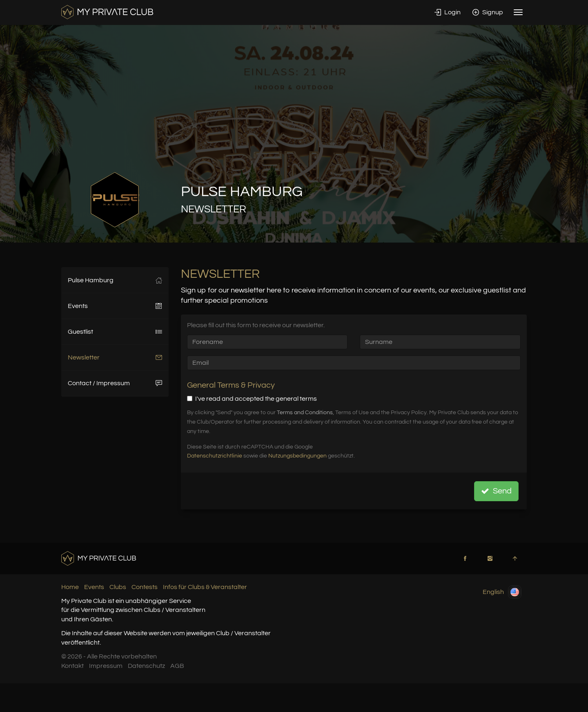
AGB (177, 666)
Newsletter (115, 357)
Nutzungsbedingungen (297, 456)
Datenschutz (146, 666)
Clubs (118, 587)
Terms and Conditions (305, 413)
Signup (488, 12)
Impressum (106, 666)
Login (448, 12)
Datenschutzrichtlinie (215, 456)
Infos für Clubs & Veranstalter (205, 587)
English (502, 592)
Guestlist (115, 332)
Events (115, 306)
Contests (145, 587)
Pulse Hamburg (115, 280)
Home (70, 587)
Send (496, 491)
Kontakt (72, 666)
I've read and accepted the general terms (252, 399)
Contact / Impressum (115, 383)
